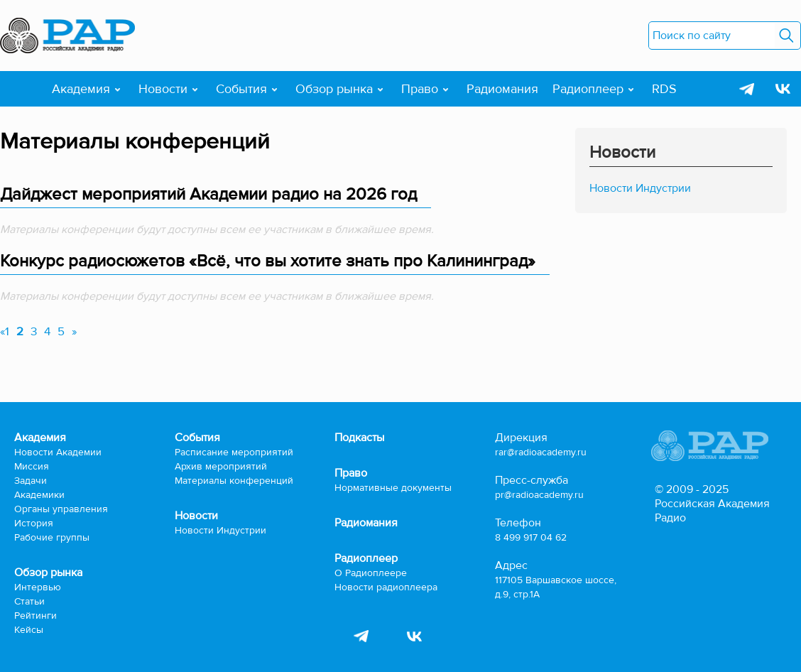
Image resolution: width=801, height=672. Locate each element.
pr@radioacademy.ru (539, 495)
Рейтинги (36, 616)
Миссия (32, 466)
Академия (81, 89)
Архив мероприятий (221, 466)
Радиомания (502, 89)
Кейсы (29, 630)
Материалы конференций (234, 481)
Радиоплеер (588, 89)
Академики (39, 495)
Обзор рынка (334, 89)
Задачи (31, 481)
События (241, 89)
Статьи (29, 601)
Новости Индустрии (640, 188)
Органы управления (61, 509)
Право (420, 89)
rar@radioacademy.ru (541, 452)
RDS (664, 89)
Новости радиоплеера (386, 587)
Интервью (38, 587)
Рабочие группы (52, 537)
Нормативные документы (393, 488)
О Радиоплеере (371, 573)
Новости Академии (58, 452)
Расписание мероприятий (234, 452)
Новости (163, 89)
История (34, 523)
